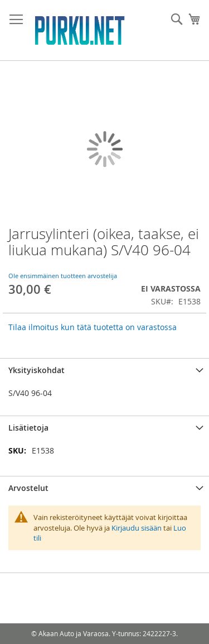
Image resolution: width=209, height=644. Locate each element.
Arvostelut (28, 488)
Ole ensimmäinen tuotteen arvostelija (63, 276)
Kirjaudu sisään (137, 528)
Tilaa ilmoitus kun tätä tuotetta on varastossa (93, 327)
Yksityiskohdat (37, 370)
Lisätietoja (28, 428)
